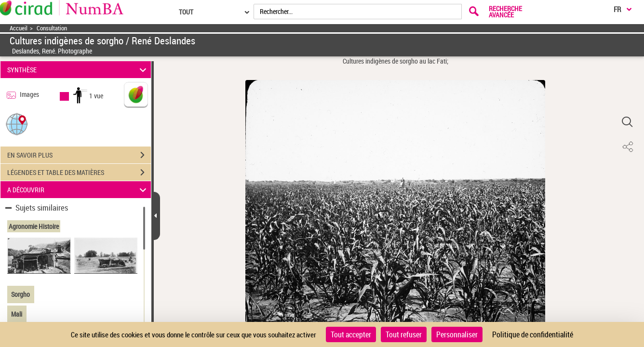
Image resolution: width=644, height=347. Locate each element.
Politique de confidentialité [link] (533, 334)
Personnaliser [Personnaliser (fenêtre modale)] (457, 334)
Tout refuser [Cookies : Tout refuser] (404, 334)
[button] (17, 124)
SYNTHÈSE (78, 70)
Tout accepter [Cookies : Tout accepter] (351, 334)
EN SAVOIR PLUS (79, 155)
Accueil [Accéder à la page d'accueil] (19, 28)
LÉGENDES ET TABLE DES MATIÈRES (79, 173)
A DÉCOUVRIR (78, 190)
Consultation (52, 28)
